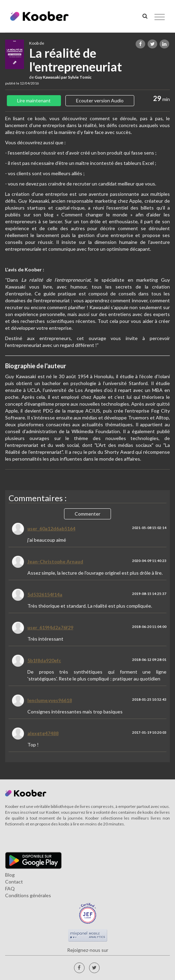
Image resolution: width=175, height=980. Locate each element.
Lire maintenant (34, 100)
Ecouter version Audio (100, 100)
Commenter (87, 514)
